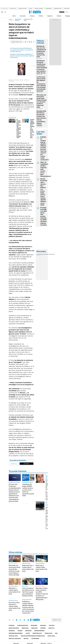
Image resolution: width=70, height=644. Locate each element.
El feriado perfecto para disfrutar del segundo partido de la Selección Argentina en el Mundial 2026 (19, 129)
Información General (18, 20)
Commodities (47, 254)
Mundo (20, 631)
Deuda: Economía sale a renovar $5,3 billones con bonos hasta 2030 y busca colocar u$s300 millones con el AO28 (44, 192)
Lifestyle (51, 628)
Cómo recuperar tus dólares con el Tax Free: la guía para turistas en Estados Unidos (28, 592)
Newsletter (57, 620)
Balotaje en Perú (58, 8)
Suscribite (27, 464)
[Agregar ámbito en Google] (16, 42)
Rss (56, 633)
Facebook (13, 620)
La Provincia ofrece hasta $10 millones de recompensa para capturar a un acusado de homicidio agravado (22, 50)
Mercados (25, 628)
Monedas (39, 254)
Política (41, 16)
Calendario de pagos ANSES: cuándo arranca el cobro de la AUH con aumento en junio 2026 (28, 490)
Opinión (59, 16)
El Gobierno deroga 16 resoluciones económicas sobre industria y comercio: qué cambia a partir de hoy (42, 67)
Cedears (53, 254)
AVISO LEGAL (51, 636)
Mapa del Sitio (13, 636)
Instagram (17, 620)
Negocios (50, 16)
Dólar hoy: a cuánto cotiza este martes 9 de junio (41, 568)
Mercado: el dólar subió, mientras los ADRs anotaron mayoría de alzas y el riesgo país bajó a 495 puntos (42, 594)
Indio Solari (67, 8)
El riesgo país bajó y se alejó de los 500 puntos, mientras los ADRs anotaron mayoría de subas (44, 216)
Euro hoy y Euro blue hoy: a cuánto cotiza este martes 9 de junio (14, 606)
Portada (12, 625)
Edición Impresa (39, 631)
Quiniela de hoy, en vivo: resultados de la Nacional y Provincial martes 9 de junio (41, 51)
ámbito (11, 20)
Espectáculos (37, 633)
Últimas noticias (23, 625)
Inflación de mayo (22, 8)
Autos (28, 633)
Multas (26, 639)
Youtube (24, 620)
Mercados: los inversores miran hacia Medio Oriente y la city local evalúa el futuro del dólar (42, 101)
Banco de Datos (14, 628)
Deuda (30, 8)
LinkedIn (20, 620)
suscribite (62, 12)
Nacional (12, 631)
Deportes (28, 631)
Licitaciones (35, 639)
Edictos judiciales (15, 639)
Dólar (14, 16)
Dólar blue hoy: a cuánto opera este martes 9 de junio (28, 568)
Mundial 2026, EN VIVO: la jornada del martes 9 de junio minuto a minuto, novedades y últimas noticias (41, 118)
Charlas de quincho (39, 8)
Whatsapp (28, 620)
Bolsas (43, 254)
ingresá (67, 12)
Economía (23, 16)
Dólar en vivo (13, 8)
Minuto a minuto (14, 563)
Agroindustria (49, 8)
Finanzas (32, 16)
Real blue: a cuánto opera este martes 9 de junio (14, 591)
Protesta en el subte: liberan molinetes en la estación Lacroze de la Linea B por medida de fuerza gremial (22, 56)
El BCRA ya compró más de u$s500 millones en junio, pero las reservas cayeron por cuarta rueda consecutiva (45, 148)
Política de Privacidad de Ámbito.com (33, 636)
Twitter (9, 620)
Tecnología (48, 633)
